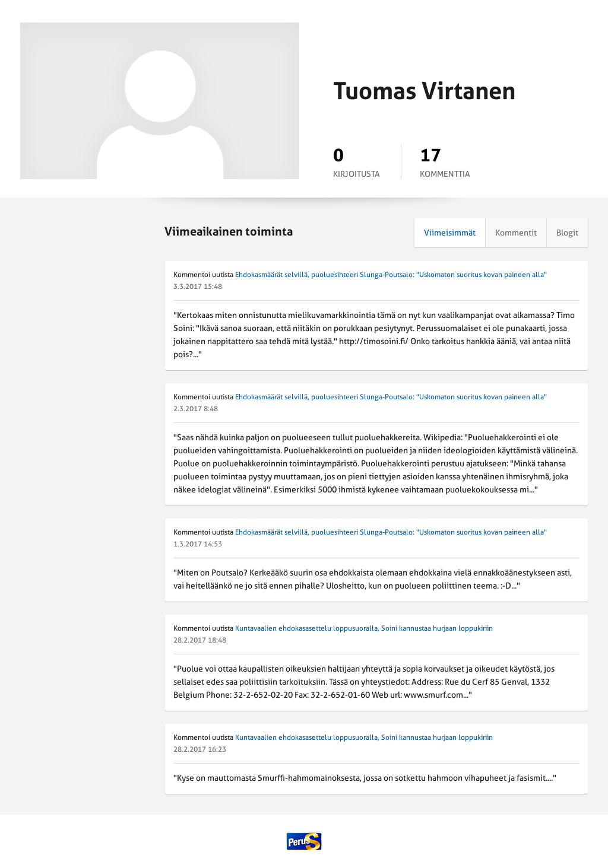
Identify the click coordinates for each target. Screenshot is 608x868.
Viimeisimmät (450, 233)
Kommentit (516, 233)
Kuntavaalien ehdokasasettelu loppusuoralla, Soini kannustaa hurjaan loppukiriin (364, 628)
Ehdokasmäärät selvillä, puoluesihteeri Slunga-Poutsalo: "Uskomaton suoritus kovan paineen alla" (391, 275)
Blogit (567, 233)
